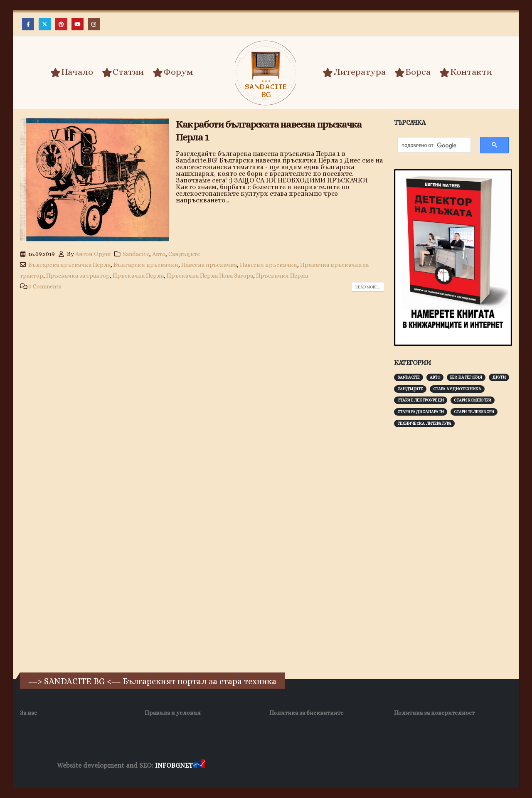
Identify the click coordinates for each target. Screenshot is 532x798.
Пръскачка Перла (138, 276)
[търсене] (430, 146)
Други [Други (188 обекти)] (499, 377)
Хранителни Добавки (412, 766)
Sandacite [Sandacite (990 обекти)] (409, 377)
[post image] (95, 180)
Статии (123, 72)
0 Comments (45, 286)
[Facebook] (28, 24)
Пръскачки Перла (282, 276)
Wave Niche (260, 766)
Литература (354, 72)
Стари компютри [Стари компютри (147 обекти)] (473, 400)
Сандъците (184, 254)
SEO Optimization (354, 766)
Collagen (459, 766)
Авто (159, 254)
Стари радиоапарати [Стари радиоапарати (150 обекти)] (421, 412)
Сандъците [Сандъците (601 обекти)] (410, 389)
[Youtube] (78, 24)
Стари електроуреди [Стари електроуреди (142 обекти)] (421, 400)
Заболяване (223, 766)
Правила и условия (173, 713)
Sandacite (136, 254)
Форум (173, 72)
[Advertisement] (456, 564)
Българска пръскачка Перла (69, 265)
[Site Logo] (266, 73)
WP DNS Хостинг (303, 766)
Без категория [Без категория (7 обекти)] (466, 377)
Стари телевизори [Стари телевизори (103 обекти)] (474, 412)
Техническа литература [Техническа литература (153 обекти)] (424, 423)
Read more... (368, 287)
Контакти (466, 72)
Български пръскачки (146, 265)
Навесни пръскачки (268, 265)
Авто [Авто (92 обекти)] (435, 377)
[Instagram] (94, 24)
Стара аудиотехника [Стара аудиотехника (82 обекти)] (457, 389)
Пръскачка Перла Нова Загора (210, 276)
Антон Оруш (93, 254)
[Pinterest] (61, 24)
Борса (413, 72)
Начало (72, 72)
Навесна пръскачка (209, 265)
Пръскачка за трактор (78, 276)
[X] (45, 24)
